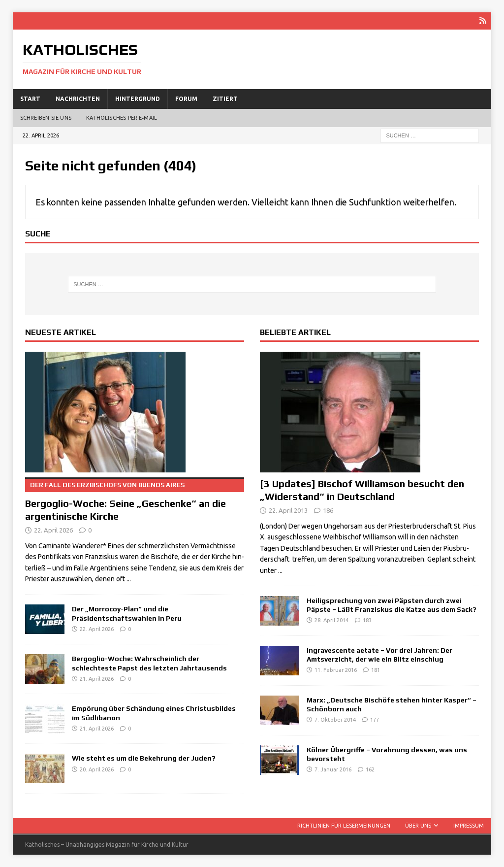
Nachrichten (78, 99)
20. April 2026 (97, 769)
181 (376, 670)
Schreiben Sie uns (46, 118)
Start (30, 99)
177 (375, 720)
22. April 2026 (53, 530)
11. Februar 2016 (336, 670)
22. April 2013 (288, 510)
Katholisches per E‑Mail (122, 118)
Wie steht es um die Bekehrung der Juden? (144, 758)
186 (328, 510)
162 (370, 769)
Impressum (469, 826)
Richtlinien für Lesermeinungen (344, 826)
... (129, 579)
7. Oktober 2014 (335, 720)
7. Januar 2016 (333, 769)
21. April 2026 (97, 679)
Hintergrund (138, 99)
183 (367, 620)
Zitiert (225, 99)
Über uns (418, 826)
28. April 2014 (331, 620)
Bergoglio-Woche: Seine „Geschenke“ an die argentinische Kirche (135, 500)
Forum (186, 99)
